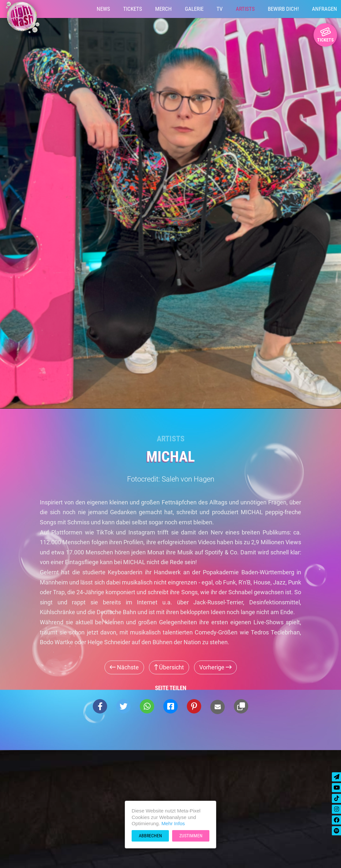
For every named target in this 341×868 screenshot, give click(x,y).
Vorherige (215, 667)
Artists (245, 9)
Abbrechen (150, 836)
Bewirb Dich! (283, 9)
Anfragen (325, 9)
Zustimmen (191, 836)
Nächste (124, 667)
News (103, 9)
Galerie (194, 9)
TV (220, 9)
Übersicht (169, 667)
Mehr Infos (173, 823)
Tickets (133, 9)
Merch (163, 9)
